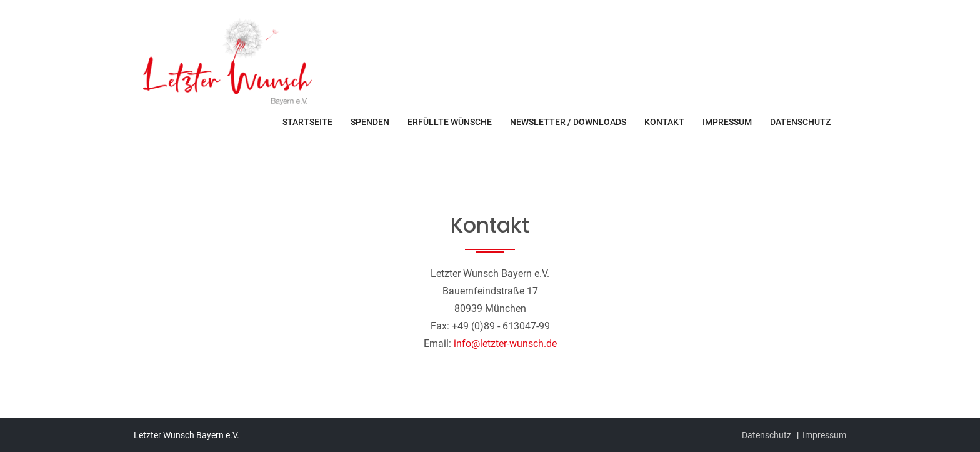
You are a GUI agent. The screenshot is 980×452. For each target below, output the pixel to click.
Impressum (727, 122)
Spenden (370, 122)
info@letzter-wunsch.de (505, 344)
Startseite (307, 122)
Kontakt (664, 122)
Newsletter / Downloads (568, 122)
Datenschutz (800, 122)
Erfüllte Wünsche (450, 122)
